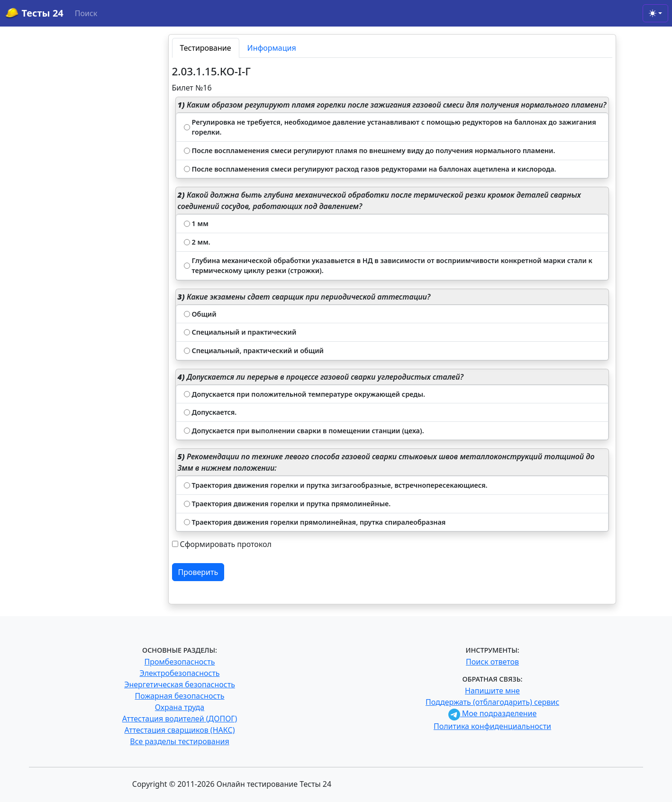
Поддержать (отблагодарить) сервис (492, 702)
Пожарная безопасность (179, 696)
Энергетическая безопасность (180, 684)
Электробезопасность (179, 673)
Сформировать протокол (226, 544)
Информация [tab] (272, 48)
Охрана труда (180, 707)
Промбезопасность (180, 662)
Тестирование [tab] (206, 48)
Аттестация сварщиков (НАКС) (180, 730)
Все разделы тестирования (179, 741)
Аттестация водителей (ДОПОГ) (180, 719)
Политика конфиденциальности (492, 726)
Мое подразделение (493, 713)
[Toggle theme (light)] (655, 13)
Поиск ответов (492, 662)
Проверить (198, 572)
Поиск (86, 13)
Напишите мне (492, 691)
